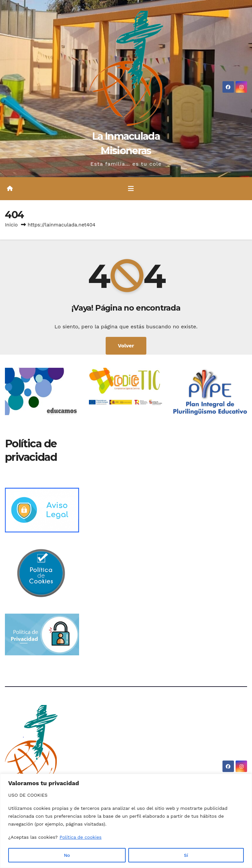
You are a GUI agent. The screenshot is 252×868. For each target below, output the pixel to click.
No (67, 855)
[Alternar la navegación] (131, 189)
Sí (186, 855)
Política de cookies (80, 837)
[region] (126, 821)
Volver (126, 346)
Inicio (11, 225)
